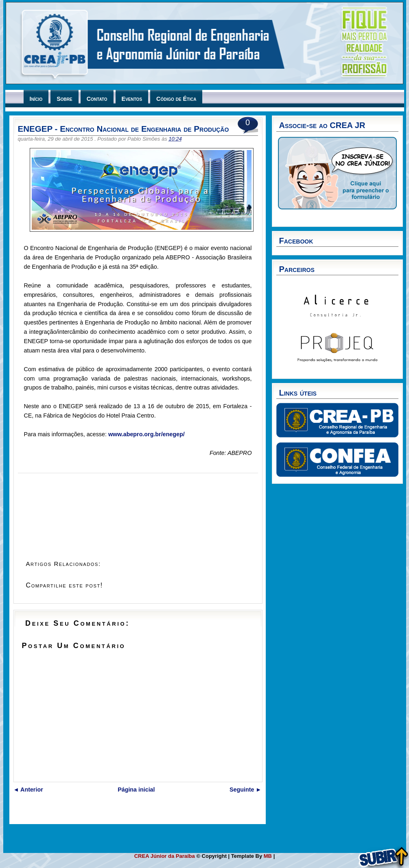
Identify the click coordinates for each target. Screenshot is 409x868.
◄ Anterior (28, 790)
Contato (97, 99)
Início (36, 99)
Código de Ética (176, 99)
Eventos (132, 99)
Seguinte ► (246, 790)
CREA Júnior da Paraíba (165, 856)
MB (269, 856)
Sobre (64, 99)
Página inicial (136, 790)
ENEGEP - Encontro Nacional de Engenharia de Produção (124, 129)
